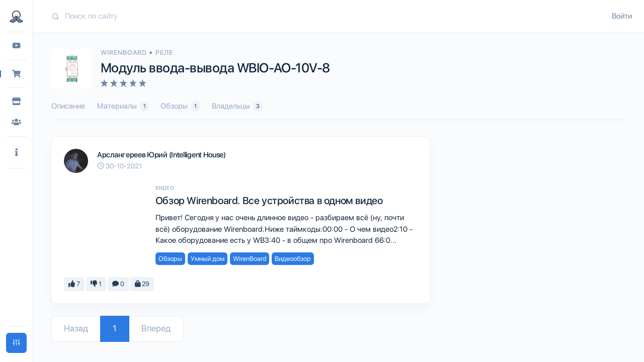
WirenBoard (125, 53)
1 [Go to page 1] (115, 328)
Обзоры (180, 106)
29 (142, 284)
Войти (622, 16)
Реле (164, 53)
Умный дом (208, 259)
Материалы (123, 106)
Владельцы (237, 106)
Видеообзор (293, 259)
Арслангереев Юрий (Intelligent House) (162, 155)
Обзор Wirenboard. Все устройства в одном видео (269, 201)
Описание (68, 106)
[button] (16, 153)
